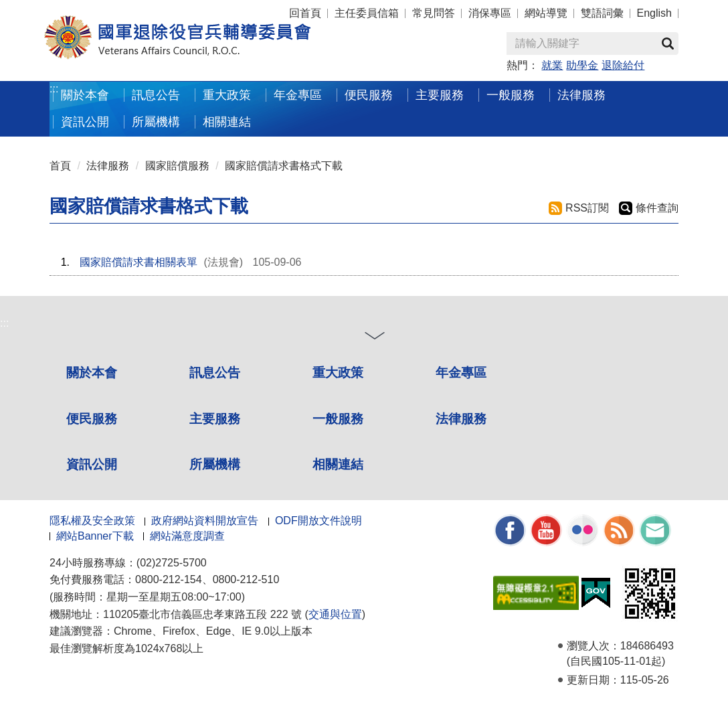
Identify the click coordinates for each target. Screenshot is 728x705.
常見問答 (434, 13)
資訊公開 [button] (85, 122)
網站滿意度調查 (187, 536)
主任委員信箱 (367, 13)
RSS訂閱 (587, 208)
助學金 (582, 65)
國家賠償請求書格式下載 (284, 166)
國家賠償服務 (177, 166)
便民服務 (92, 419)
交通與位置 (335, 614)
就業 (552, 65)
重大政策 (227, 95)
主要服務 (215, 419)
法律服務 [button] (581, 95)
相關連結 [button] (227, 122)
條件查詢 (657, 208)
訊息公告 (215, 373)
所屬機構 (215, 464)
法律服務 (108, 166)
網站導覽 (546, 13)
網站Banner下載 (95, 536)
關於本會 (92, 373)
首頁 (60, 166)
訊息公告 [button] (156, 95)
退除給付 (623, 65)
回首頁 (305, 13)
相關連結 (338, 464)
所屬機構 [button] (156, 122)
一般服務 (338, 419)
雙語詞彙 (602, 13)
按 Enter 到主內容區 (60, 9)
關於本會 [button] (85, 95)
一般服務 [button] (511, 95)
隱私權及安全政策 (92, 521)
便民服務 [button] (369, 95)
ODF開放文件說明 (318, 521)
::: (54, 89)
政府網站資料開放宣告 (205, 521)
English (654, 13)
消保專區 (490, 13)
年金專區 (298, 95)
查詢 (668, 44)
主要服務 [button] (440, 95)
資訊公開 (92, 464)
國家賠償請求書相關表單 (139, 262)
